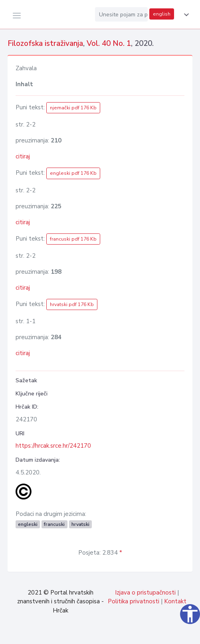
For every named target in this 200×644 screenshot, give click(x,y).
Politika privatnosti (134, 601)
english (162, 14)
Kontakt (175, 601)
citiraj (23, 156)
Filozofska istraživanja (45, 43)
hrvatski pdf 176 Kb (72, 304)
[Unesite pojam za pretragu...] (121, 14)
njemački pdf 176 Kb (73, 108)
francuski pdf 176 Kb (73, 239)
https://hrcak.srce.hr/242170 (53, 446)
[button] (185, 15)
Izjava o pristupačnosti (145, 593)
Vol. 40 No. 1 (109, 43)
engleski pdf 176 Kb (73, 173)
